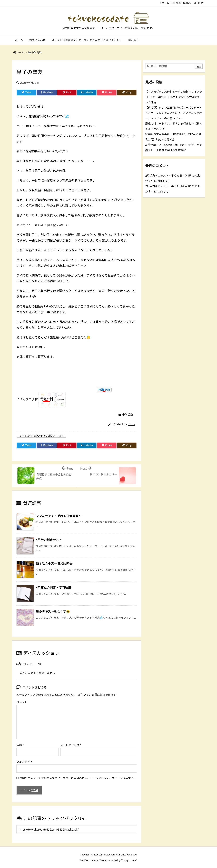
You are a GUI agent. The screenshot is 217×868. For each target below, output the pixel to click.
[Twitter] (26, 93)
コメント (22, 702)
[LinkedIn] (87, 93)
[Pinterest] (67, 93)
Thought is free (129, 860)
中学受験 (36, 52)
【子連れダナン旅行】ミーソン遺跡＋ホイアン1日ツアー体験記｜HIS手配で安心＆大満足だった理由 (174, 97)
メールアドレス (71, 745)
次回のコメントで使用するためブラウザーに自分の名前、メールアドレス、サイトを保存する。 (78, 778)
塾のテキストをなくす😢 (53, 611)
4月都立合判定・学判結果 (53, 587)
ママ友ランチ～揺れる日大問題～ (59, 516)
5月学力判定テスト (49, 540)
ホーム (166, 3)
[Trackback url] (77, 829)
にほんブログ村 (27, 399)
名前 (20, 745)
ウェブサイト (25, 762)
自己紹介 (177, 3)
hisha (131, 424)
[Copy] (127, 93)
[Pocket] (107, 93)
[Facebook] (47, 93)
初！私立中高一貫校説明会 (54, 564)
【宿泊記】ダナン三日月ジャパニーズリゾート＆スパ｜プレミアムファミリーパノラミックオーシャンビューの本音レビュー (174, 113)
